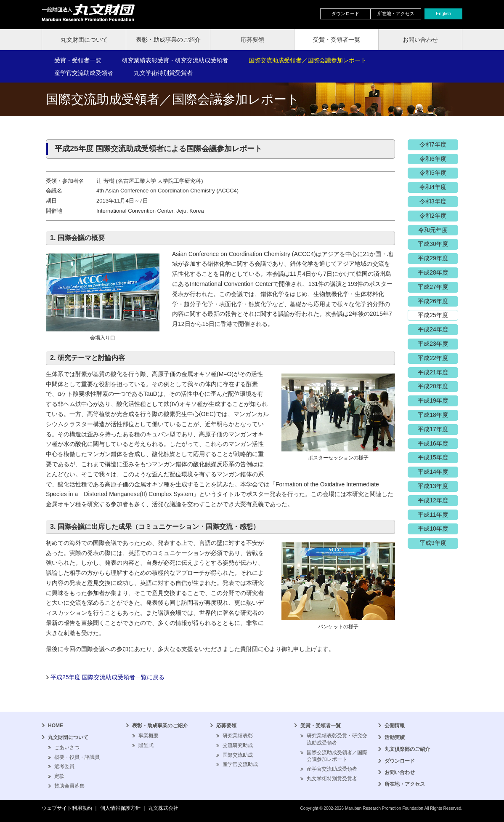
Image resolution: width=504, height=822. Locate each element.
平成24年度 (433, 329)
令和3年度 (433, 201)
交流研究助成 (238, 745)
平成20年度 (433, 386)
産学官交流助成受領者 (84, 73)
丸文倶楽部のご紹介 (407, 749)
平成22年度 (433, 358)
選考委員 (64, 766)
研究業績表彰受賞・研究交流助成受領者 (175, 60)
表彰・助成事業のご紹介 (168, 40)
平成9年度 (433, 543)
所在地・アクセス (396, 13)
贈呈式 (146, 745)
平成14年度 (433, 472)
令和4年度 (433, 187)
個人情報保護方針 (120, 808)
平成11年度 (433, 515)
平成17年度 (433, 429)
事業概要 (149, 736)
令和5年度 (433, 173)
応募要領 (252, 40)
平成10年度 (433, 528)
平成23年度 (433, 344)
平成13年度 (433, 486)
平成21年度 (433, 372)
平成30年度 (433, 244)
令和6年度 (433, 159)
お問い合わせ (420, 40)
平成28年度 (433, 272)
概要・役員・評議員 (77, 757)
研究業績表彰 (238, 736)
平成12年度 (433, 500)
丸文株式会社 (163, 808)
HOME (56, 726)
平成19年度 (433, 400)
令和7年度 (433, 144)
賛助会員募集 (69, 786)
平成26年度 (433, 301)
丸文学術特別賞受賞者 (163, 73)
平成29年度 (433, 258)
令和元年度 (433, 230)
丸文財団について (84, 40)
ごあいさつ (67, 747)
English (443, 13)
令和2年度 (433, 216)
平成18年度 (433, 415)
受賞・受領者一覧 (337, 40)
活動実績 (395, 737)
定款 (59, 776)
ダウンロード (345, 13)
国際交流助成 (238, 755)
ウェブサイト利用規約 (67, 808)
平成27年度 (433, 287)
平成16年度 (433, 443)
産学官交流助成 (240, 764)
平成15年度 (433, 457)
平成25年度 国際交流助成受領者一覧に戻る (107, 677)
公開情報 (395, 726)
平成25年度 (433, 315)
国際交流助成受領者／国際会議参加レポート (308, 60)
